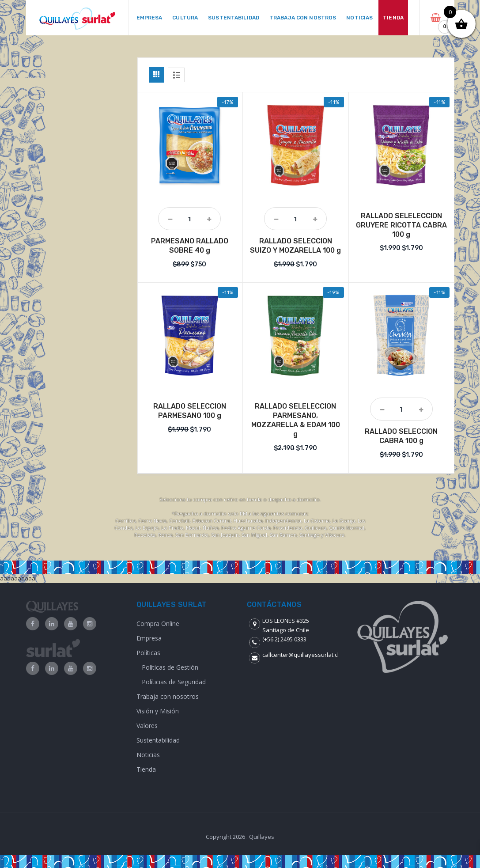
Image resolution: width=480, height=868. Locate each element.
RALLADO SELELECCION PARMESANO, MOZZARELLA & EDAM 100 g (296, 420)
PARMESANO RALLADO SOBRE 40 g (190, 246)
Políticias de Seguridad (174, 682)
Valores (147, 726)
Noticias (148, 755)
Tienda (146, 769)
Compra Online (158, 624)
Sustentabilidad (158, 740)
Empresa (149, 638)
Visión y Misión (158, 711)
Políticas (148, 653)
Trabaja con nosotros (168, 696)
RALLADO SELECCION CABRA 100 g (401, 436)
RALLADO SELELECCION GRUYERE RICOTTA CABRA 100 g (401, 225)
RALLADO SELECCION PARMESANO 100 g (190, 411)
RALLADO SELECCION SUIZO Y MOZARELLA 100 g (295, 246)
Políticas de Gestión (170, 667)
